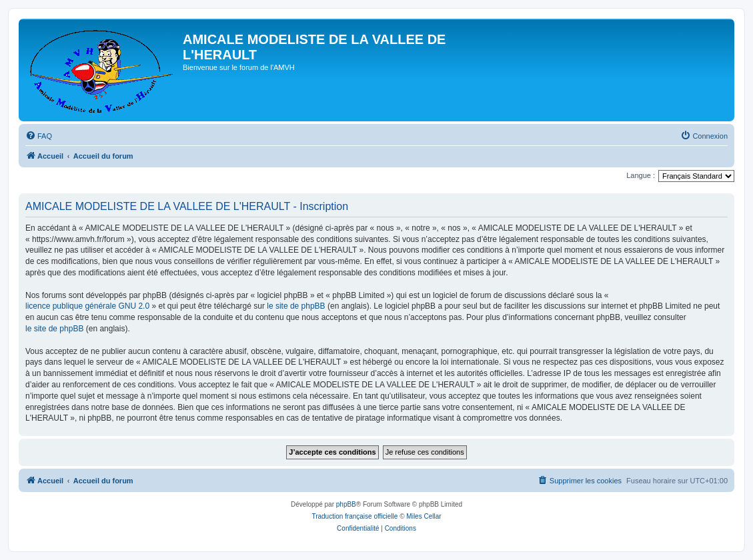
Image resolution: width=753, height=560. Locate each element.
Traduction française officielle (354, 516)
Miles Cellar (424, 516)
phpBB (346, 504)
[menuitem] (39, 136)
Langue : (641, 175)
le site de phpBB (296, 306)
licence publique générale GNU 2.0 (87, 306)
